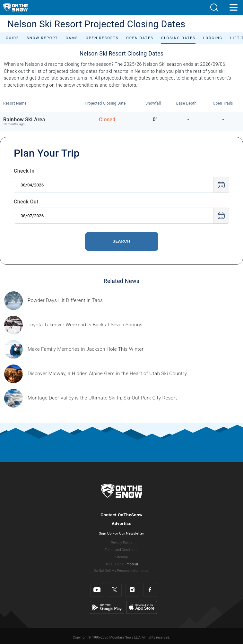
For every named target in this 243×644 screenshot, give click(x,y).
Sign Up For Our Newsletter (121, 533)
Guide (12, 38)
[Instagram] (132, 590)
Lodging (213, 38)
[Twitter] (115, 590)
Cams (72, 38)
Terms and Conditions (121, 550)
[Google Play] (107, 607)
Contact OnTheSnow (121, 515)
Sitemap (121, 557)
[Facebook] (150, 590)
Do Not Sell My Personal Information (121, 571)
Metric (120, 564)
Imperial (132, 564)
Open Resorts (102, 38)
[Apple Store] (142, 607)
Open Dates (140, 38)
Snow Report (42, 38)
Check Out (26, 202)
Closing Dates (178, 38)
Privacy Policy (122, 543)
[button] (214, 8)
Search (121, 241)
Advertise (122, 523)
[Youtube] (97, 590)
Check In (24, 171)
